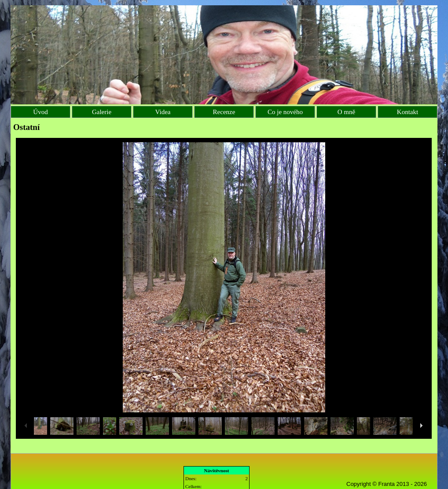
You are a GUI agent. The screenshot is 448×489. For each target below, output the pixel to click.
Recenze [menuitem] (224, 112)
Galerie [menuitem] (102, 112)
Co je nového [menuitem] (285, 112)
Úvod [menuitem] (40, 112)
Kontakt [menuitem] (408, 112)
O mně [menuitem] (346, 112)
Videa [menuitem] (163, 112)
